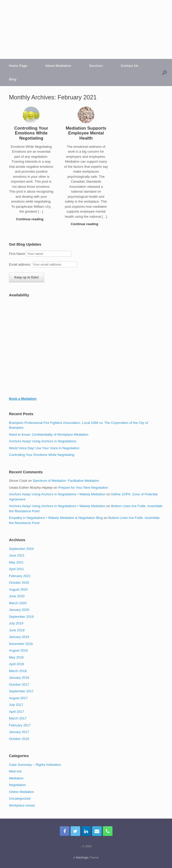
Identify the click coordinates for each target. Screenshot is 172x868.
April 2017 (17, 712)
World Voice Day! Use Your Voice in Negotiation (44, 448)
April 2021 (17, 569)
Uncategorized (20, 798)
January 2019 (19, 637)
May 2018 (16, 657)
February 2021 (20, 576)
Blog (13, 79)
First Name (17, 254)
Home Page (18, 66)
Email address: (21, 264)
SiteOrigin (82, 857)
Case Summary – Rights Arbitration (35, 765)
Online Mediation (22, 792)
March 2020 (18, 603)
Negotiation (17, 785)
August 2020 (18, 589)
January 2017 (19, 732)
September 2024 (21, 549)
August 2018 (18, 650)
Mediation (16, 778)
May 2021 (16, 562)
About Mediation (58, 66)
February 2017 (20, 725)
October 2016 (19, 739)
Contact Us (130, 66)
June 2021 (17, 555)
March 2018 (18, 671)
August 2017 (18, 698)
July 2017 (16, 705)
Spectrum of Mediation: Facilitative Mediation (66, 481)
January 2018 (19, 678)
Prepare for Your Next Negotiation (83, 488)
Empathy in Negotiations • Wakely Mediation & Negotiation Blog (56, 518)
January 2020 (19, 610)
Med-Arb (15, 771)
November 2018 (21, 644)
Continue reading (31, 219)
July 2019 (16, 623)
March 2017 (18, 718)
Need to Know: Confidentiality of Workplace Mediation (49, 435)
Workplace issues (22, 805)
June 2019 (17, 630)
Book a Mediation (23, 399)
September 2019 (21, 617)
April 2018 (17, 664)
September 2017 (21, 691)
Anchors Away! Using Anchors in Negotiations (43, 441)
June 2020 (17, 596)
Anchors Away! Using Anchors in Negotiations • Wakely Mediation (57, 494)
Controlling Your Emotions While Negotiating (42, 455)
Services (96, 66)
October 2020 (19, 583)
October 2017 (19, 684)
